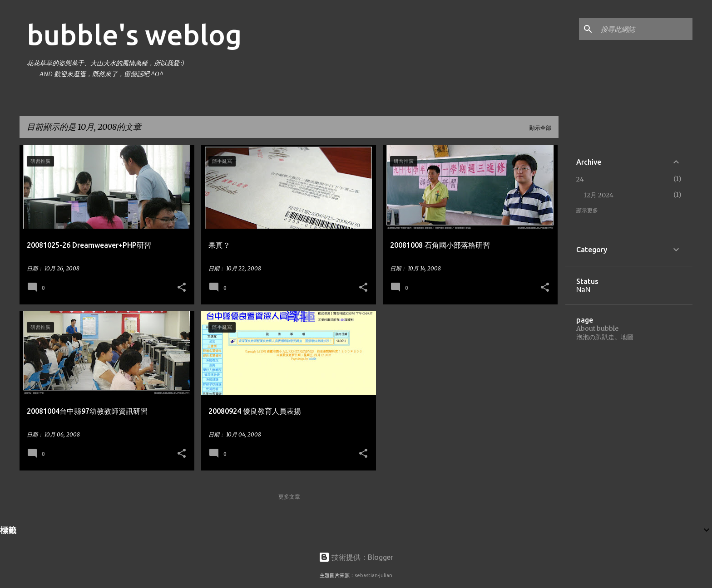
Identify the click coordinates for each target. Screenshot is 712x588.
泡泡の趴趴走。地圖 (605, 337)
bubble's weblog (134, 34)
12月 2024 (598, 195)
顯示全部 (540, 128)
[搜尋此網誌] (645, 29)
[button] (182, 288)
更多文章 (289, 497)
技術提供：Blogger (356, 557)
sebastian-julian (373, 575)
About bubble (597, 328)
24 (580, 179)
